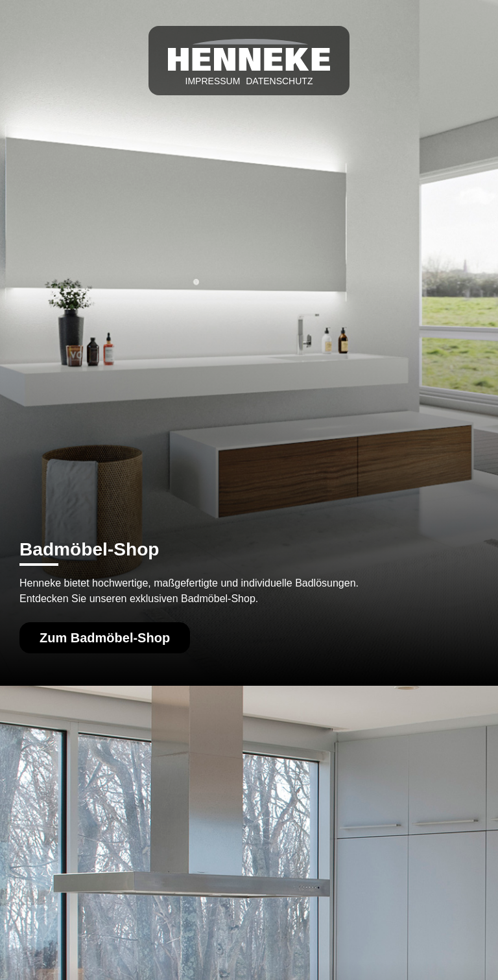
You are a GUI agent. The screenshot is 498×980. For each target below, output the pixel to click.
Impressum (213, 81)
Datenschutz (279, 81)
